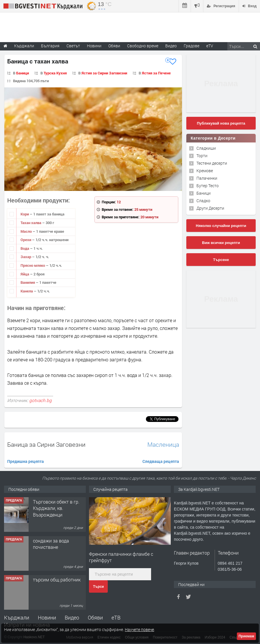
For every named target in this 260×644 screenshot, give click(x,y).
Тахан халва (31, 223)
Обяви (95, 617)
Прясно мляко (33, 265)
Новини (94, 46)
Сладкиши (206, 148)
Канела (27, 291)
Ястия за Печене (156, 73)
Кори (25, 214)
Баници (23, 73)
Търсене (221, 260)
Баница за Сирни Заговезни (46, 444)
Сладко (203, 201)
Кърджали (17, 617)
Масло (27, 231)
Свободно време (143, 46)
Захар (26, 257)
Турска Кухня (55, 73)
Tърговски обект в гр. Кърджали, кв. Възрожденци (56, 508)
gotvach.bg (40, 400)
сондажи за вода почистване (51, 544)
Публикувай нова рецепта (221, 123)
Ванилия (28, 282)
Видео (72, 617)
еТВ (116, 617)
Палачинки (207, 178)
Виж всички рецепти (221, 243)
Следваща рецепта (161, 461)
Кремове (205, 171)
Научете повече (139, 629)
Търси (98, 587)
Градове (192, 46)
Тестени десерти (212, 163)
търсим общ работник (57, 580)
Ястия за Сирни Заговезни (104, 73)
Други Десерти (210, 208)
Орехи (26, 240)
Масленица (163, 445)
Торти (202, 156)
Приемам (246, 636)
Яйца (25, 274)
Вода (25, 248)
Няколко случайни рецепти (221, 226)
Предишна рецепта (26, 461)
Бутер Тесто (208, 186)
